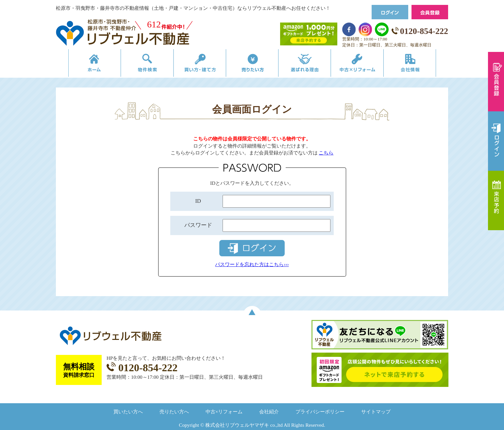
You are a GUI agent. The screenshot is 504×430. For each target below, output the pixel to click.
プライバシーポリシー (320, 412)
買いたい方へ (128, 412)
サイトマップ (376, 412)
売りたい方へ (174, 412)
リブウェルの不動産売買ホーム (84, 64)
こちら (326, 153)
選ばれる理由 (308, 64)
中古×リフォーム (364, 64)
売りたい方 (252, 64)
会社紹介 (269, 412)
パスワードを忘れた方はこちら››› (252, 264)
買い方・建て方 (196, 64)
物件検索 (140, 64)
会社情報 (420, 64)
